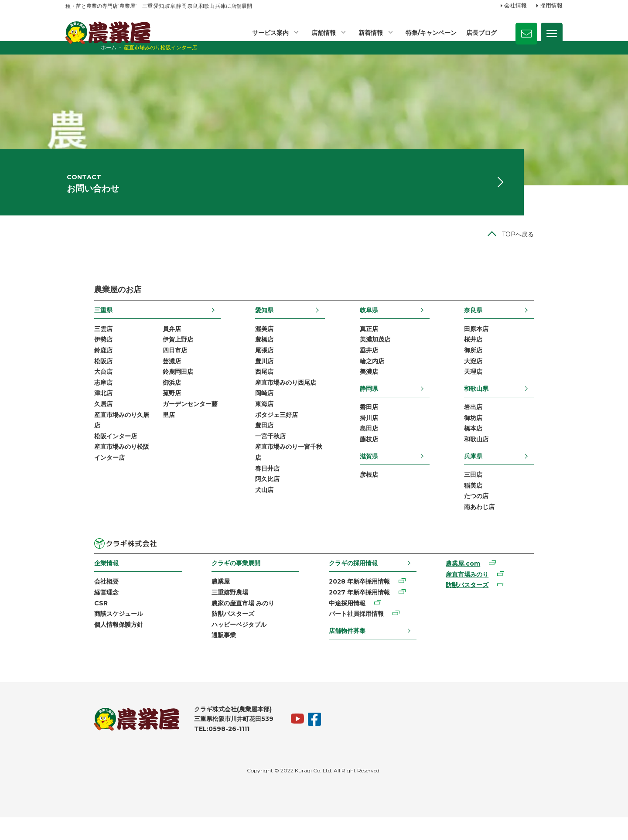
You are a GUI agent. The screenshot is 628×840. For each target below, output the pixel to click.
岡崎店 (255, 410)
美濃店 (379, 388)
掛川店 (379, 435)
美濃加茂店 (385, 354)
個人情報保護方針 (90, 646)
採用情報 (551, 6)
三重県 (75, 324)
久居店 (75, 421)
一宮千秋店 (261, 455)
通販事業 (210, 657)
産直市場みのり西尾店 (276, 399)
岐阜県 (379, 324)
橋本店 (502, 446)
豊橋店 (255, 354)
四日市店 (146, 365)
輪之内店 (382, 376)
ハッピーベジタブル (225, 646)
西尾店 (255, 388)
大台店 (75, 388)
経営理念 (78, 613)
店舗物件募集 (349, 652)
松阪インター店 (87, 455)
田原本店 (505, 343)
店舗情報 (322, 33)
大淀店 (502, 376)
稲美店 (502, 504)
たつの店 (505, 515)
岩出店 (502, 423)
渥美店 (255, 343)
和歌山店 (505, 457)
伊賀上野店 (149, 354)
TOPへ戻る (547, 248)
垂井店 (379, 365)
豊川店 (255, 376)
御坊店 (502, 435)
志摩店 (75, 399)
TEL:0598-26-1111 (193, 751)
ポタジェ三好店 (267, 432)
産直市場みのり (485, 594)
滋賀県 (379, 474)
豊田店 (255, 444)
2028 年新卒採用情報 (361, 601)
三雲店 (75, 343)
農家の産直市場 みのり (229, 624)
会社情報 (515, 6)
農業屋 (207, 601)
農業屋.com (480, 584)
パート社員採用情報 (358, 635)
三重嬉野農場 (216, 613)
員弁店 (143, 343)
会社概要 (78, 601)
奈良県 (502, 324)
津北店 (75, 410)
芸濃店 (143, 376)
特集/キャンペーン (431, 33)
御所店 (502, 365)
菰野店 (143, 410)
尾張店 (255, 365)
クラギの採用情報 (355, 583)
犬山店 (255, 510)
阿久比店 (258, 499)
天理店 (502, 388)
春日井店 (258, 488)
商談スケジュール (90, 635)
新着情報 (370, 33)
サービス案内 (269, 33)
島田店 (379, 446)
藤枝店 (379, 457)
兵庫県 (502, 474)
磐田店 (379, 423)
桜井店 (502, 354)
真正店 (379, 343)
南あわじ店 (508, 526)
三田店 (502, 493)
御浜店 (143, 399)
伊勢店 (75, 354)
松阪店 (75, 376)
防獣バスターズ (219, 635)
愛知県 (255, 324)
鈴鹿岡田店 (149, 388)
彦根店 (379, 493)
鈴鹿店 (75, 365)
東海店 (255, 421)
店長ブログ (481, 33)
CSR (72, 624)
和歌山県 (505, 405)
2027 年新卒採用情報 (361, 613)
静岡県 (379, 405)
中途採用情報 (349, 624)
